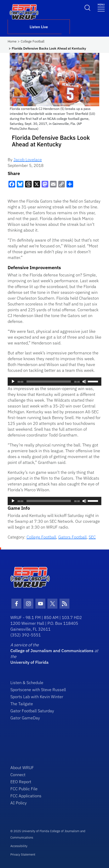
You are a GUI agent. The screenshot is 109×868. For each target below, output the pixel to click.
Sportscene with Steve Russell (38, 690)
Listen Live (39, 27)
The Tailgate (22, 704)
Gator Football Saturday (32, 711)
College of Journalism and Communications (52, 651)
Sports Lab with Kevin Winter (37, 697)
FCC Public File (24, 789)
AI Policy (19, 803)
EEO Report (21, 782)
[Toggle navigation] (101, 7)
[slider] (49, 382)
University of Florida (29, 662)
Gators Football (72, 537)
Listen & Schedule (27, 683)
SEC (92, 537)
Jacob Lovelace (28, 160)
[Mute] (84, 382)
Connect (18, 775)
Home (12, 41)
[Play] (13, 382)
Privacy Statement (23, 854)
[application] (54, 382)
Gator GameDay (25, 718)
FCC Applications (26, 796)
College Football (33, 41)
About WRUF (22, 768)
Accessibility (19, 846)
